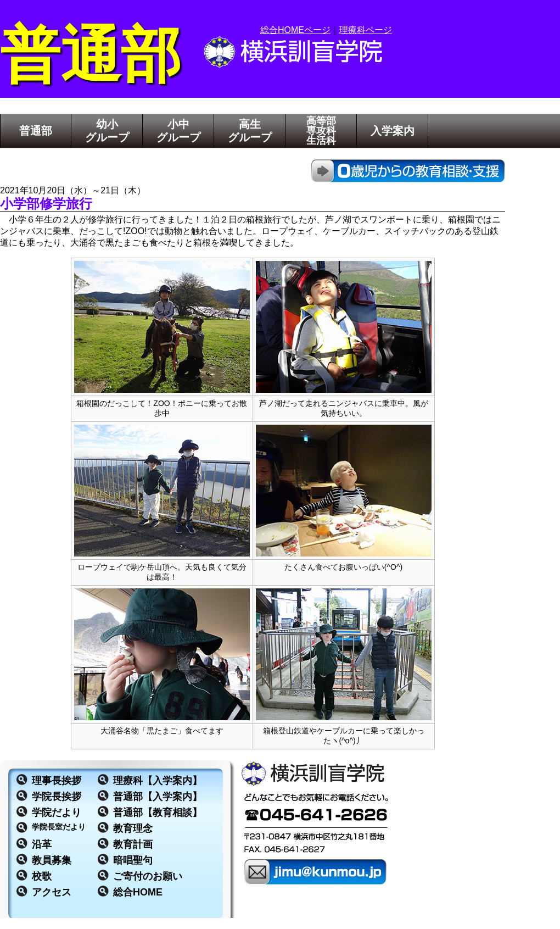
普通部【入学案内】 (158, 797)
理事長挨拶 (57, 781)
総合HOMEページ (295, 30)
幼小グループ (107, 131)
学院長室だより (59, 827)
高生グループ (250, 131)
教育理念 (133, 828)
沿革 (42, 844)
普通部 (36, 131)
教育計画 (133, 844)
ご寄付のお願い (148, 876)
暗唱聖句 (133, 860)
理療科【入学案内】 (158, 781)
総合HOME (138, 892)
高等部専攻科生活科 (321, 131)
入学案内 (393, 131)
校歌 (42, 876)
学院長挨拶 (57, 797)
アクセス (52, 892)
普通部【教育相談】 (158, 813)
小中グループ (178, 131)
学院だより (57, 813)
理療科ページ (366, 30)
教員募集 (52, 860)
